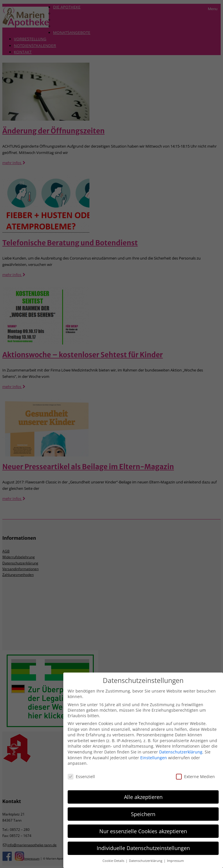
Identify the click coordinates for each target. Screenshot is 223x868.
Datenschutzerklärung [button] (146, 861)
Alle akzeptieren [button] (143, 797)
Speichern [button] (143, 814)
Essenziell (81, 777)
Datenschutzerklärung (181, 752)
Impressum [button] (175, 861)
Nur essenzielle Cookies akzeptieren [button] (143, 831)
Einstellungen (154, 758)
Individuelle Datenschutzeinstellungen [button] (143, 848)
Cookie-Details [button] (114, 861)
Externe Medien (195, 777)
